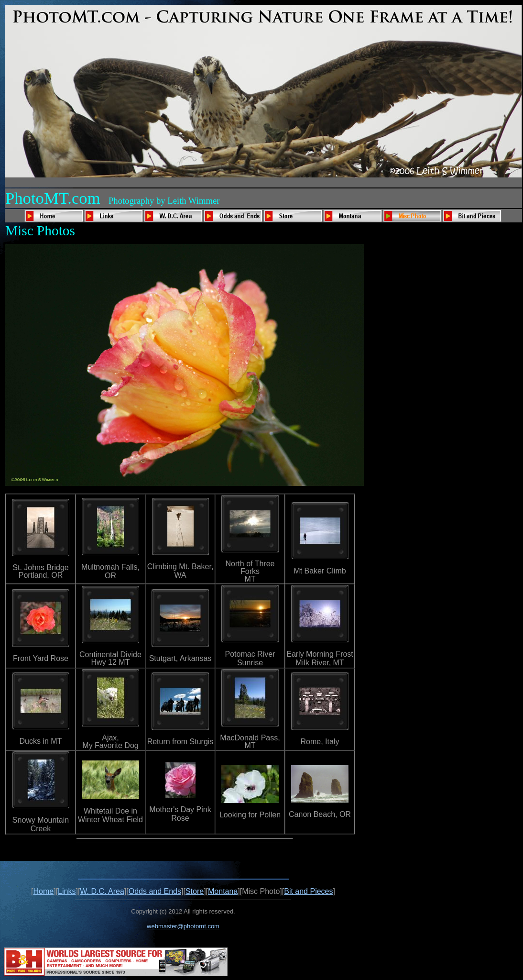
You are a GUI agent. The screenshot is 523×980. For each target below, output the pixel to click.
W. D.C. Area (102, 891)
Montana (223, 891)
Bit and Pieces (308, 891)
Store (195, 891)
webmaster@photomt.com (183, 926)
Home (44, 891)
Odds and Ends (155, 891)
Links (67, 891)
